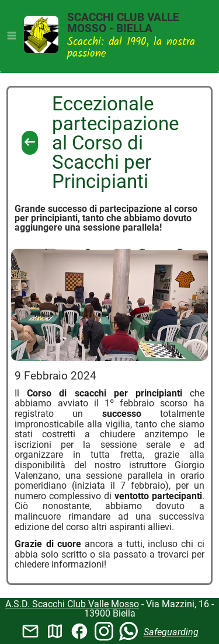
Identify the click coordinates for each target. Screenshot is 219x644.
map (55, 631)
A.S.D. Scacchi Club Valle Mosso (72, 604)
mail (30, 631)
